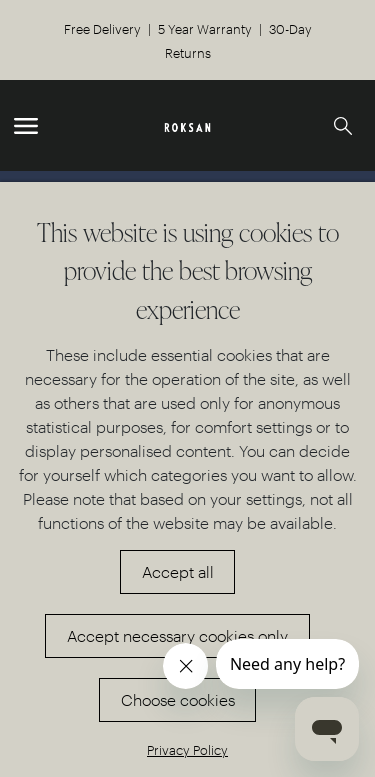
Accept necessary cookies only (177, 635)
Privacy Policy (187, 749)
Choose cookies (178, 699)
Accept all (178, 571)
